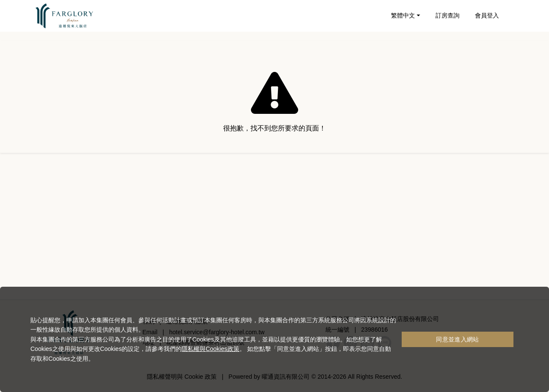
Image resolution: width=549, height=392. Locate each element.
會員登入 (487, 15)
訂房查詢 (448, 15)
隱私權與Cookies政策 (210, 349)
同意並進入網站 (457, 339)
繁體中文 (403, 15)
